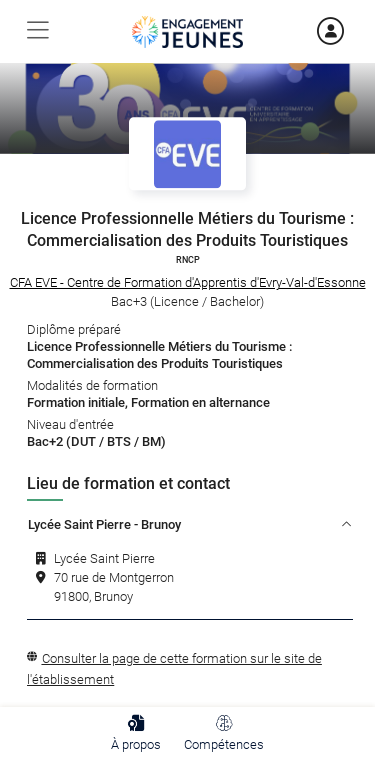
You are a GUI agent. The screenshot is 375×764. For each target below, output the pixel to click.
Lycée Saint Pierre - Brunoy (190, 524)
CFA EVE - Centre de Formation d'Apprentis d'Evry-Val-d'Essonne (188, 282)
